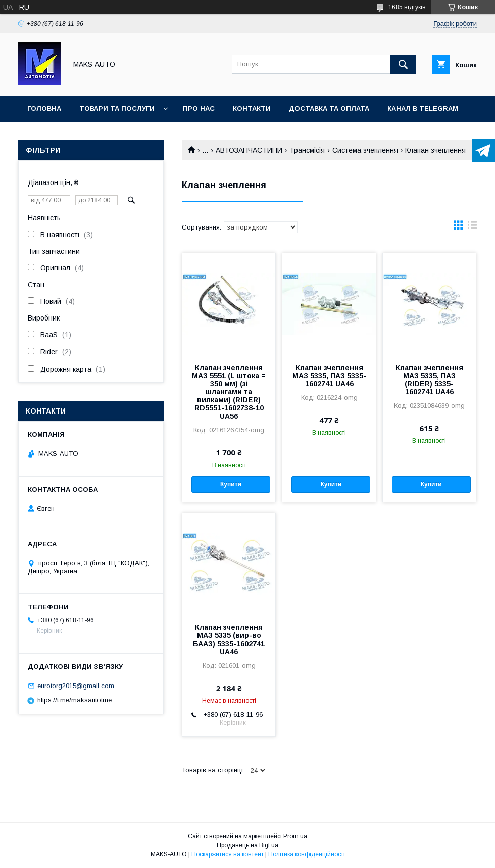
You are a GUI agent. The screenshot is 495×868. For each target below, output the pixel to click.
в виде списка (472, 227)
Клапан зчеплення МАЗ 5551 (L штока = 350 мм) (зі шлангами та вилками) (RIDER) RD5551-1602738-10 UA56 (229, 392)
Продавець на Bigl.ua (247, 845)
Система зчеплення (365, 150)
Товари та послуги (117, 108)
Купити (231, 484)
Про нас (199, 108)
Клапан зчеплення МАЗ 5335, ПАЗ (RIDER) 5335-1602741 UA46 (429, 380)
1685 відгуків (407, 7)
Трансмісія (307, 150)
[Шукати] (403, 64)
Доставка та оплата (329, 108)
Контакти (252, 108)
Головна (44, 108)
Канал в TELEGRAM (423, 108)
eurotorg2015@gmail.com (76, 686)
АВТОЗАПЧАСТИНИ (249, 150)
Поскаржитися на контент (228, 854)
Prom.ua (295, 836)
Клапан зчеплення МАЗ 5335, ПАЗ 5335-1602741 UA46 (329, 376)
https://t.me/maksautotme (75, 700)
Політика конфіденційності (307, 854)
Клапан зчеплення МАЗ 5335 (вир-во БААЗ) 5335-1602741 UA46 (229, 639)
